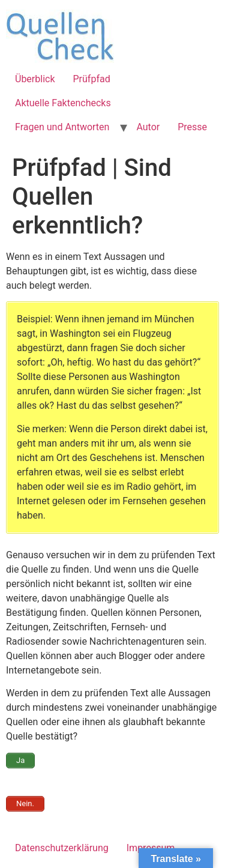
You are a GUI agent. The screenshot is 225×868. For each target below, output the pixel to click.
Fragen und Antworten (62, 127)
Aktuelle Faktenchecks (63, 103)
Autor (148, 127)
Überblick (35, 79)
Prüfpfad (92, 79)
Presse (192, 127)
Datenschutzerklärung (62, 848)
